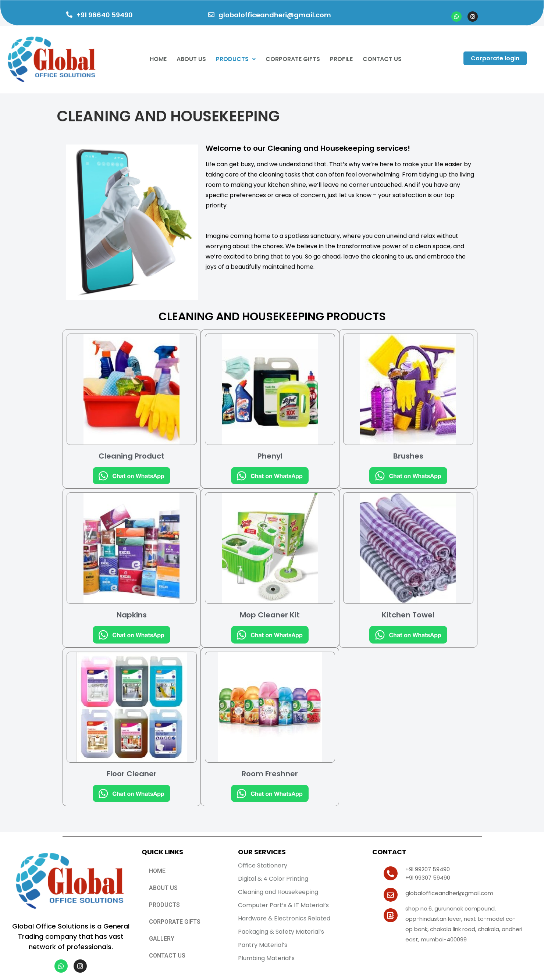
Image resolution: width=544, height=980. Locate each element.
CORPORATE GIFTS (293, 59)
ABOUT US (163, 888)
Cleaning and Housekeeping (278, 892)
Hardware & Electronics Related (284, 918)
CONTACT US (167, 956)
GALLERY (162, 939)
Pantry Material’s (263, 945)
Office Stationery (263, 865)
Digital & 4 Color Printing (273, 879)
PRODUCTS (164, 905)
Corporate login (495, 58)
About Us (191, 59)
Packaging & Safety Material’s (281, 932)
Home (158, 59)
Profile (341, 59)
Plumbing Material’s (266, 958)
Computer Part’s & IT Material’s (283, 905)
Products (236, 59)
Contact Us (382, 59)
